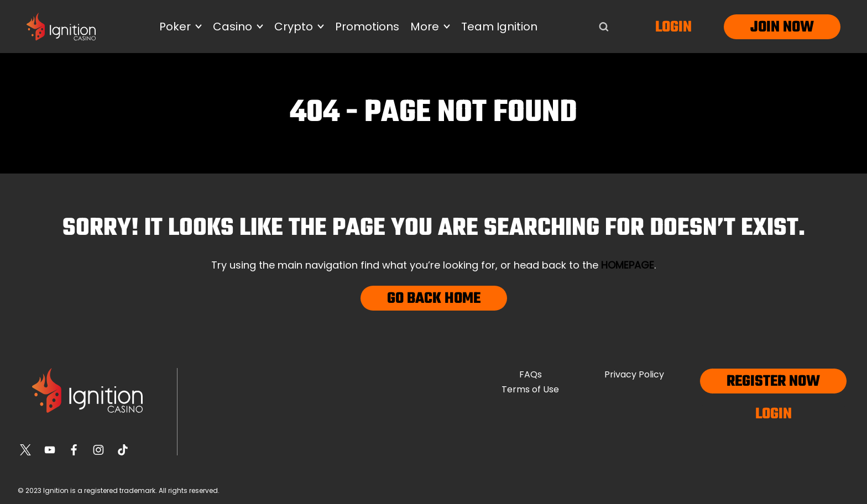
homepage (628, 265)
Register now (773, 382)
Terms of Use (530, 389)
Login (673, 27)
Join (765, 27)
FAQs (531, 374)
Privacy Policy (634, 374)
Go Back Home (434, 299)
